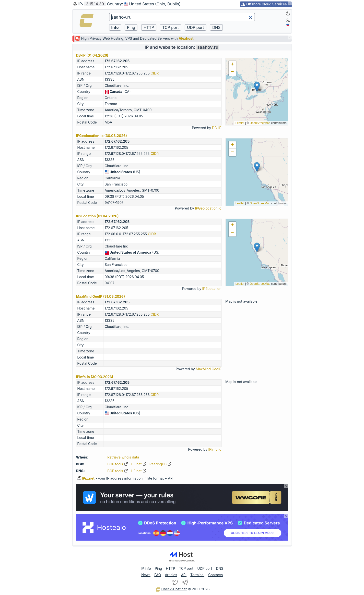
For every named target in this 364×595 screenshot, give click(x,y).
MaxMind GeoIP (209, 369)
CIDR (155, 73)
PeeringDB (160, 464)
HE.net (139, 464)
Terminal (197, 575)
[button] (257, 87)
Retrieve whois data (123, 457)
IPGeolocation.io (208, 208)
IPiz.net (86, 478)
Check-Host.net (171, 589)
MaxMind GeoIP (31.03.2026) (101, 296)
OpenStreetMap (260, 123)
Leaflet (240, 123)
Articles (171, 575)
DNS (220, 568)
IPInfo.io (215, 449)
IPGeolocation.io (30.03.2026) (102, 136)
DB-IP (217, 128)
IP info (146, 568)
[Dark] (288, 13)
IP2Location (212, 289)
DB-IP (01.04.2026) (92, 55)
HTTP (170, 568)
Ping (159, 568)
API (184, 575)
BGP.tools (118, 464)
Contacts (216, 575)
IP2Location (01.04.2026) (97, 216)
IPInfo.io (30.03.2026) (95, 377)
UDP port (205, 568)
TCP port (186, 568)
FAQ (158, 575)
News (146, 575)
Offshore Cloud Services (266, 4)
